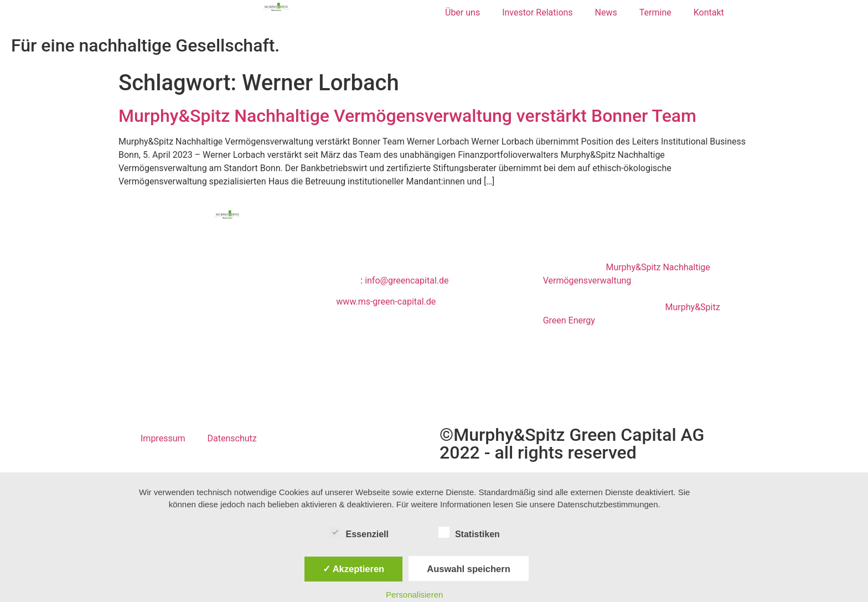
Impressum (163, 438)
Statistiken (469, 532)
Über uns (463, 12)
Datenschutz (232, 438)
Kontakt (709, 12)
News (606, 12)
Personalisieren (414, 595)
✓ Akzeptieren (354, 569)
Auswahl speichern (468, 569)
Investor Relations (537, 12)
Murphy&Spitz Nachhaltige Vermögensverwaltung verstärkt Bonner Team (407, 116)
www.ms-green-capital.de (386, 302)
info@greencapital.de (407, 281)
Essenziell (359, 532)
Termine (655, 12)
